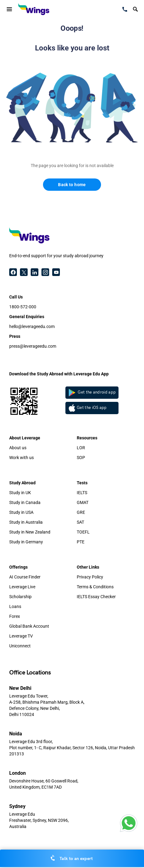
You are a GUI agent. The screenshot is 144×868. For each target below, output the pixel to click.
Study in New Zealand (30, 532)
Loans (15, 606)
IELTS (82, 493)
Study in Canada (25, 502)
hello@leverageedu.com (32, 326)
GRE (81, 512)
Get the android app (92, 393)
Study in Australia (26, 522)
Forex (15, 616)
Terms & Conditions (95, 587)
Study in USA (21, 512)
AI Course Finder (25, 577)
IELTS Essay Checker (96, 597)
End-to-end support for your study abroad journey (56, 256)
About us (18, 448)
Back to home (72, 185)
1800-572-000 (23, 307)
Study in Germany (26, 542)
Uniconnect (20, 646)
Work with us (21, 458)
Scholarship (20, 597)
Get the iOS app (88, 408)
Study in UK (20, 493)
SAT (80, 522)
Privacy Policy (90, 577)
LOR (81, 448)
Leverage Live (22, 587)
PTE (81, 542)
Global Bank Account (29, 626)
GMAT (83, 502)
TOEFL (83, 532)
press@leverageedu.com (33, 346)
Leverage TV (21, 636)
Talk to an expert (72, 858)
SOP (81, 458)
